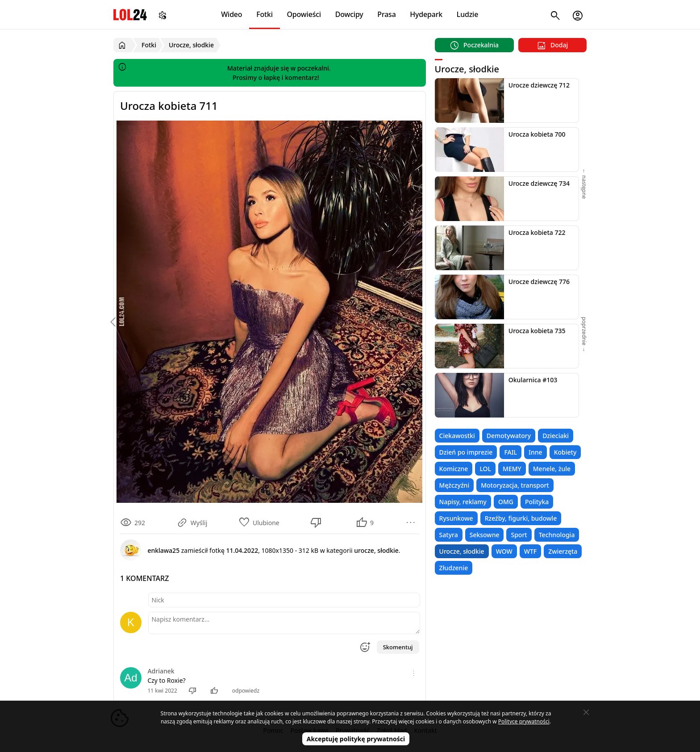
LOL (485, 469)
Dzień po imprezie (466, 452)
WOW (504, 551)
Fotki (265, 14)
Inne (535, 452)
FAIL (510, 452)
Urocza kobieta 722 (537, 232)
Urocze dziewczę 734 (539, 183)
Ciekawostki (457, 436)
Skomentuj (398, 647)
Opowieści (304, 14)
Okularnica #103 (533, 380)
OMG (506, 502)
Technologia (557, 535)
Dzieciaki (556, 436)
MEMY (512, 469)
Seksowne (485, 535)
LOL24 (130, 15)
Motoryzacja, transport (515, 485)
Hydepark (426, 14)
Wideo (231, 14)
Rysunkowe (456, 518)
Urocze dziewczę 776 (539, 282)
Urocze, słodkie (462, 551)
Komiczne (454, 469)
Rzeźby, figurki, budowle (521, 518)
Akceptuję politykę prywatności (356, 739)
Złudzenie (454, 568)
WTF (530, 551)
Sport (519, 535)
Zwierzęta (563, 551)
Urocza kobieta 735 (537, 331)
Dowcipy (349, 14)
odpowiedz (246, 691)
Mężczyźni (454, 485)
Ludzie (467, 14)
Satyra (449, 535)
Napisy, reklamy (463, 502)
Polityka (537, 502)
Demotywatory (509, 436)
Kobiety (565, 452)
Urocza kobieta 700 (537, 134)
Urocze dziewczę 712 (539, 85)
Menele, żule (552, 469)
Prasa (386, 14)
